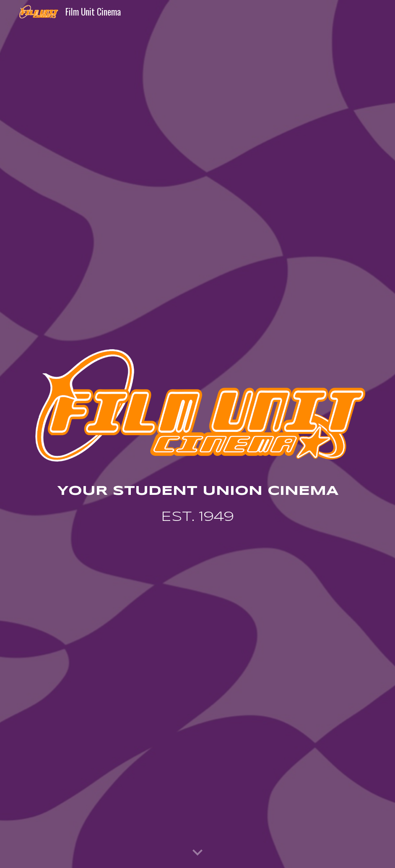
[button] (197, 853)
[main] (198, 505)
